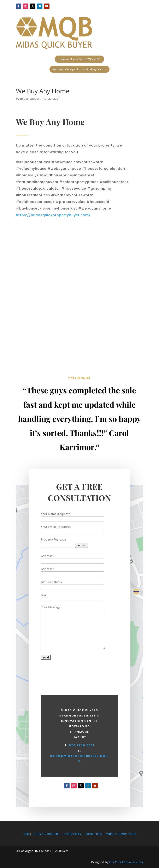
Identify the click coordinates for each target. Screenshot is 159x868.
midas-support (30, 99)
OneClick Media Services (126, 862)
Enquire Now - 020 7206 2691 (79, 59)
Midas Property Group (121, 834)
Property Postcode (54, 539)
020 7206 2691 (82, 745)
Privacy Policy (72, 834)
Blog (26, 834)
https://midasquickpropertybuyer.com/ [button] (53, 215)
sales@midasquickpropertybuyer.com (79, 69)
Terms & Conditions (46, 834)
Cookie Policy (94, 834)
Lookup (82, 545)
